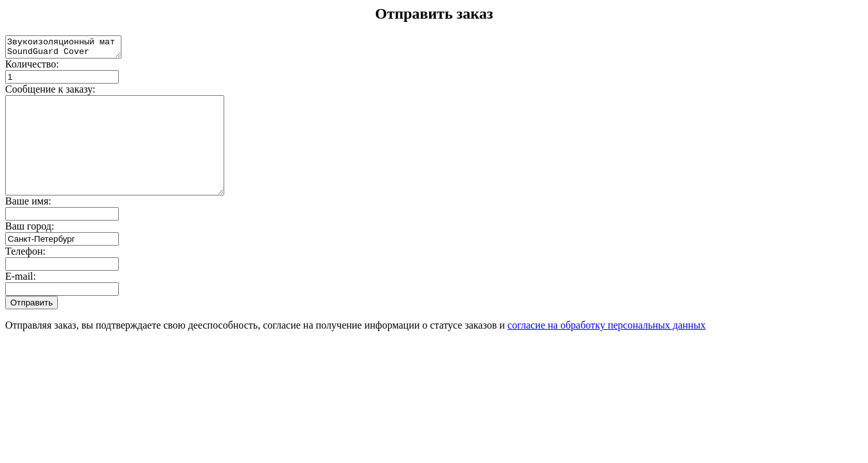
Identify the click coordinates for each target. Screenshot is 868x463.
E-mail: (21, 299)
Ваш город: (30, 249)
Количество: (32, 68)
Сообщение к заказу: (50, 93)
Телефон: (25, 274)
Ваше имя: (28, 224)
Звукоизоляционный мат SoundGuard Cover (70, 49)
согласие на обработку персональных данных (607, 348)
